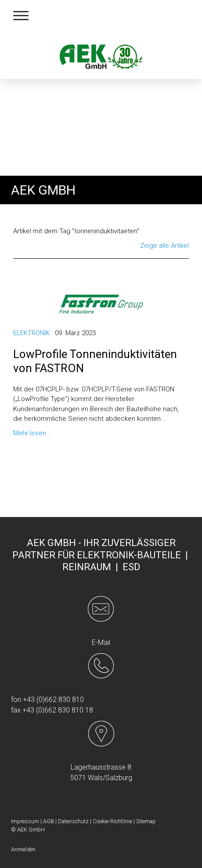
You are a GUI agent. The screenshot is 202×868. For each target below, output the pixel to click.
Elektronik (31, 333)
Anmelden (23, 849)
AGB (49, 821)
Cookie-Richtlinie (112, 821)
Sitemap (146, 821)
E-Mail (101, 642)
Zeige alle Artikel (164, 246)
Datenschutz (73, 821)
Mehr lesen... (32, 433)
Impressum (25, 821)
